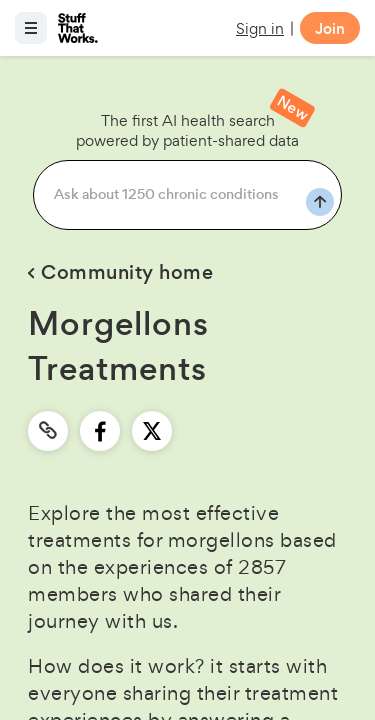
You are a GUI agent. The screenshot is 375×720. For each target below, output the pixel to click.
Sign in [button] (260, 28)
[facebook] (100, 431)
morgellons (221, 540)
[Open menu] (31, 28)
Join (330, 28)
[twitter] (152, 431)
